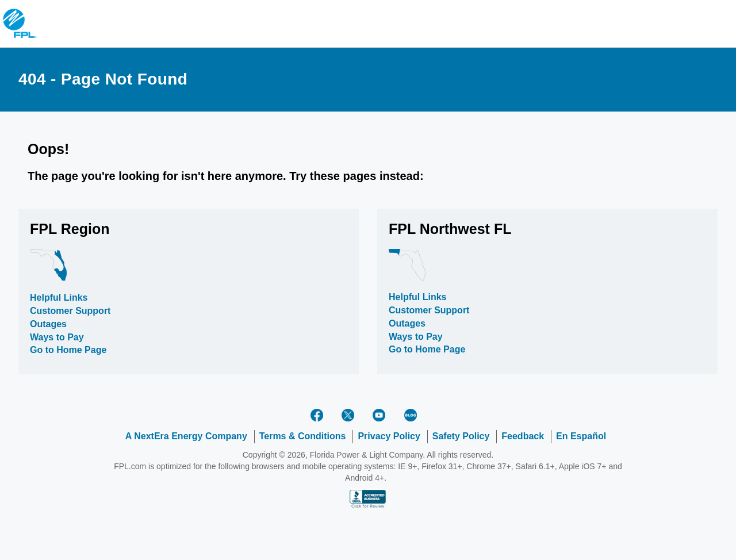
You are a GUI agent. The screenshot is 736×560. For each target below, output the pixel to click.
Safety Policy (461, 436)
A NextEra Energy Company (186, 436)
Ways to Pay (57, 337)
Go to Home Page (68, 350)
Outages (48, 324)
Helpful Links (59, 298)
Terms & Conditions (303, 436)
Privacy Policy (389, 436)
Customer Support (70, 311)
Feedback (523, 436)
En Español (581, 436)
